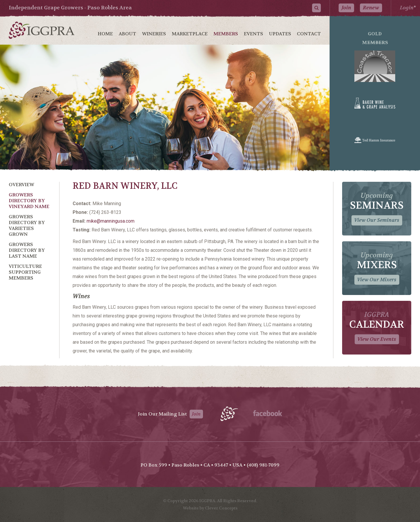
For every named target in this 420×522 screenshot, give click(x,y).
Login (407, 8)
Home (105, 34)
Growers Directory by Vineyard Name (29, 201)
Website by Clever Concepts (210, 508)
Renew (371, 8)
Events (253, 34)
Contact (309, 34)
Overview (21, 185)
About (127, 34)
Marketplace (190, 34)
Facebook (268, 413)
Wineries (154, 34)
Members (226, 34)
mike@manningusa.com (111, 221)
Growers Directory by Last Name (27, 250)
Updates (280, 34)
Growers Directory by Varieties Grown (27, 225)
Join (346, 8)
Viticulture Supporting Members (25, 272)
